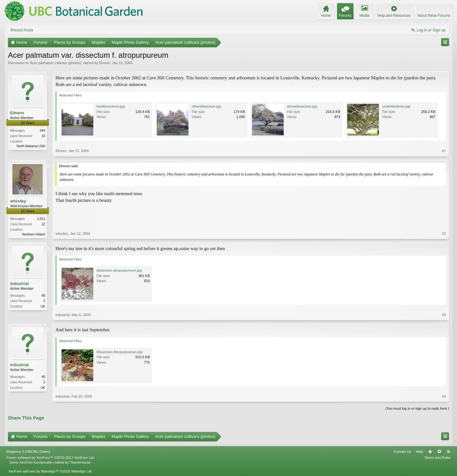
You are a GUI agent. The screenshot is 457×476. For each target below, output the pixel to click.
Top (439, 452)
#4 (444, 396)
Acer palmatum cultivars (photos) (56, 63)
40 (43, 296)
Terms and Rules (437, 458)
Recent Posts (22, 30)
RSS (448, 452)
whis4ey (18, 201)
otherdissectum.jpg (206, 106)
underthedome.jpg (396, 106)
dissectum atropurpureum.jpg (119, 270)
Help (419, 452)
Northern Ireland (34, 234)
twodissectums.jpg (111, 106)
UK (43, 306)
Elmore (105, 63)
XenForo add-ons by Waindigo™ (33, 471)
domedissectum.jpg (302, 106)
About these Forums (434, 16)
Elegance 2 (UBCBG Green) (28, 452)
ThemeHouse (80, 462)
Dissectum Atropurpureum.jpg (119, 352)
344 (42, 131)
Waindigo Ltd (81, 471)
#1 (444, 151)
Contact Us (402, 452)
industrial (20, 284)
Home (430, 452)
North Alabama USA (31, 146)
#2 (444, 234)
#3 (444, 315)
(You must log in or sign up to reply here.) (417, 408)
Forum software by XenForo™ (50, 458)
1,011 (41, 219)
